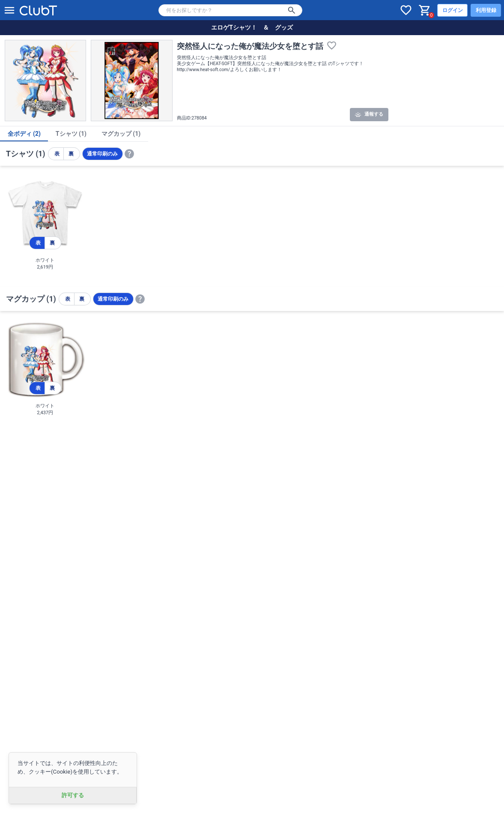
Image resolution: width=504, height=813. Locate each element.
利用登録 (486, 10)
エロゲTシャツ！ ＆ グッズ (252, 27)
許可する (73, 795)
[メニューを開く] (9, 10)
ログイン (453, 10)
